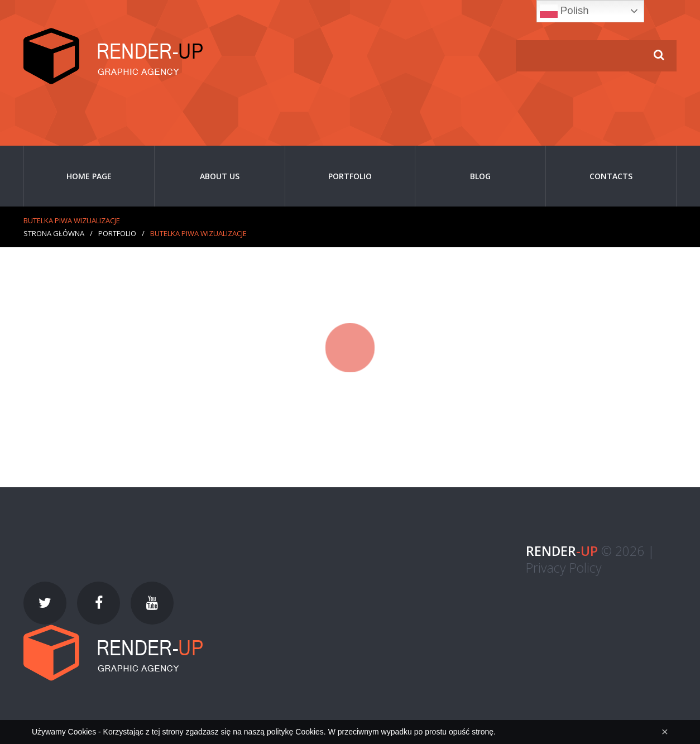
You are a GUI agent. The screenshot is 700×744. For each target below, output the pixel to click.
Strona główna (54, 233)
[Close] (665, 731)
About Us (220, 176)
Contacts (611, 176)
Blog (480, 176)
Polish (564, 11)
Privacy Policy (564, 568)
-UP (562, 551)
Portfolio (350, 176)
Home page (89, 176)
